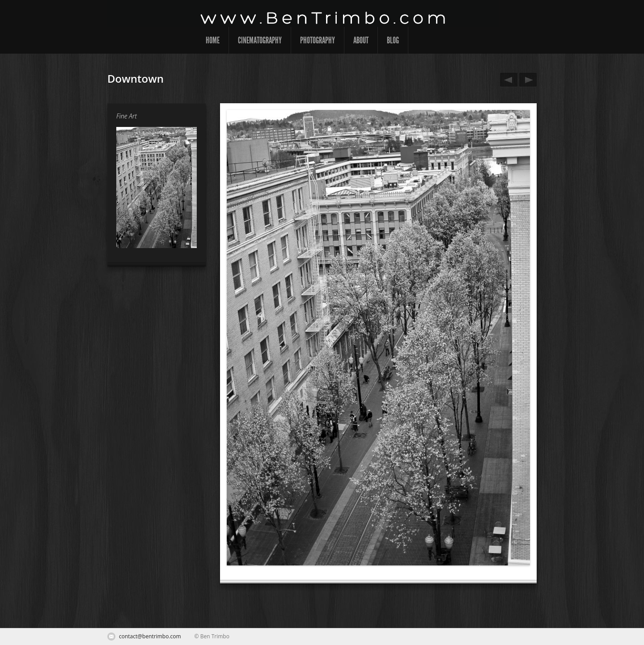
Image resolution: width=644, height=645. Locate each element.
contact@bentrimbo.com (150, 636)
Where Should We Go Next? (507, 80)
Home (213, 40)
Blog (393, 40)
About (361, 40)
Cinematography (260, 40)
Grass (526, 80)
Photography (318, 40)
